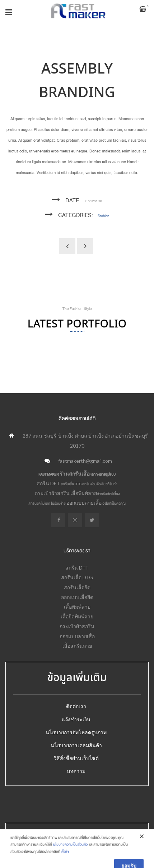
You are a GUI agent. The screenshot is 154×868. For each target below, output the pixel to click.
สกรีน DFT (48, 483)
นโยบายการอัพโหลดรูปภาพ (76, 732)
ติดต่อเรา (76, 706)
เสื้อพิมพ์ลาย (84, 493)
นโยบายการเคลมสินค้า (76, 745)
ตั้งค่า (65, 864)
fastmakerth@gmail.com (85, 461)
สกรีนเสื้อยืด (77, 587)
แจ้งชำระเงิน (76, 719)
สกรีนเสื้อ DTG (77, 577)
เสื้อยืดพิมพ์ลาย (77, 616)
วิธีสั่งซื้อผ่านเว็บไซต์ (76, 758)
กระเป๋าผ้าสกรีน (52, 493)
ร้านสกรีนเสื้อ (74, 474)
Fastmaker (65, 836)
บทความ (76, 771)
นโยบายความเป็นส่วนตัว (70, 857)
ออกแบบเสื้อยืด (77, 597)
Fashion (103, 216)
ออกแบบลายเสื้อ (84, 503)
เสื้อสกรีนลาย (77, 646)
